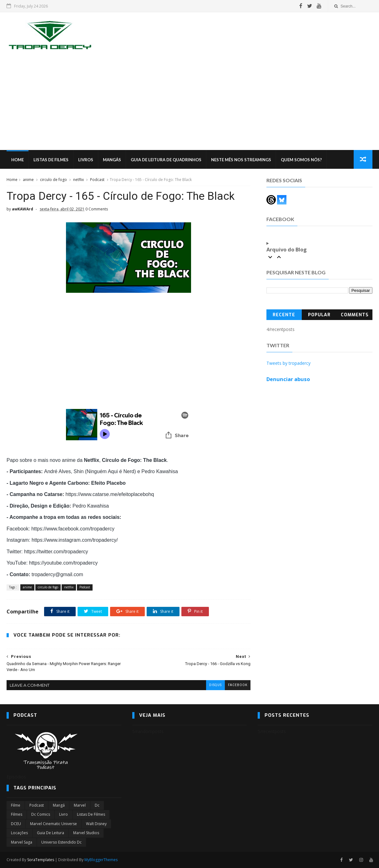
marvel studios (86, 833)
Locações (19, 833)
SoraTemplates (41, 860)
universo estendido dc (61, 842)
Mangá (59, 805)
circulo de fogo (53, 180)
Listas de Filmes (51, 160)
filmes (17, 814)
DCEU (16, 824)
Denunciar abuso (288, 379)
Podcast (97, 180)
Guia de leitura (51, 833)
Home (18, 160)
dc (97, 805)
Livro (63, 814)
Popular (319, 315)
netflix (78, 180)
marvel (80, 805)
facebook (238, 685)
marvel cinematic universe (53, 824)
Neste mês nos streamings (241, 160)
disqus (215, 685)
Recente (284, 315)
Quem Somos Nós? (301, 160)
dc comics (41, 814)
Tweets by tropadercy (288, 363)
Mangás (112, 160)
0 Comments (97, 209)
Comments (355, 315)
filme (16, 805)
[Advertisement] (189, 103)
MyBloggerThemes (101, 860)
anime (28, 180)
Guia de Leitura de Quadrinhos (166, 160)
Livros (86, 160)
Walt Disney (96, 824)
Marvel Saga (22, 842)
